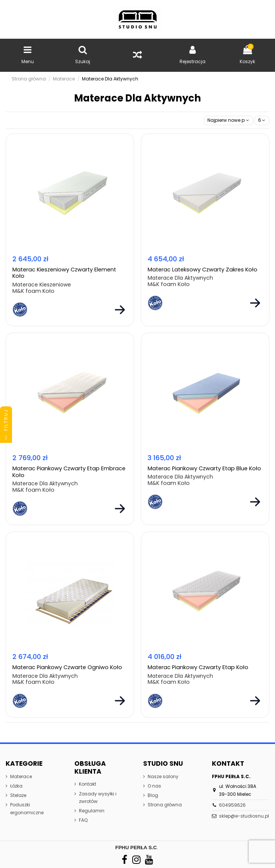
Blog (153, 795)
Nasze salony (163, 776)
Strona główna (165, 805)
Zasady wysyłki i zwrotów (98, 798)
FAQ (83, 820)
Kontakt (88, 784)
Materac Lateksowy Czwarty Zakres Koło (202, 270)
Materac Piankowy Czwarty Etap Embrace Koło (69, 472)
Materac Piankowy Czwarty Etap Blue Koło (204, 468)
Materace (21, 776)
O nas (154, 786)
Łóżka (16, 786)
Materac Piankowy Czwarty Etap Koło (198, 667)
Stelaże (18, 795)
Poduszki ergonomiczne (27, 808)
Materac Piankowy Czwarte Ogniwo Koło (67, 667)
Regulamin (92, 811)
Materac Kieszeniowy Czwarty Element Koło (64, 273)
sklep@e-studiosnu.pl (244, 816)
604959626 (232, 805)
